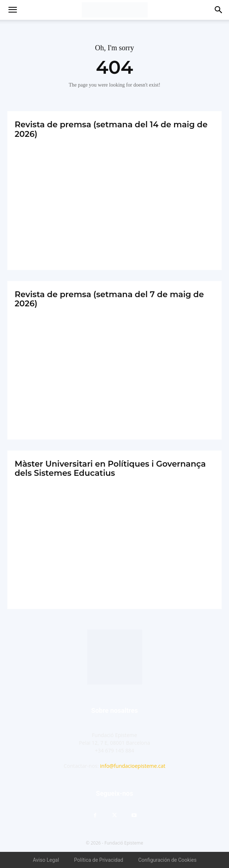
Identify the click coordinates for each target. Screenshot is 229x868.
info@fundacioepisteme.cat (133, 766)
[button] (12, 10)
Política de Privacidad (99, 860)
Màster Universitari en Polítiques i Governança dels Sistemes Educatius (110, 468)
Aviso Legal (46, 860)
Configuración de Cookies (167, 860)
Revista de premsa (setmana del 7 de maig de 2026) (109, 299)
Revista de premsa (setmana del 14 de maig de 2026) (111, 129)
